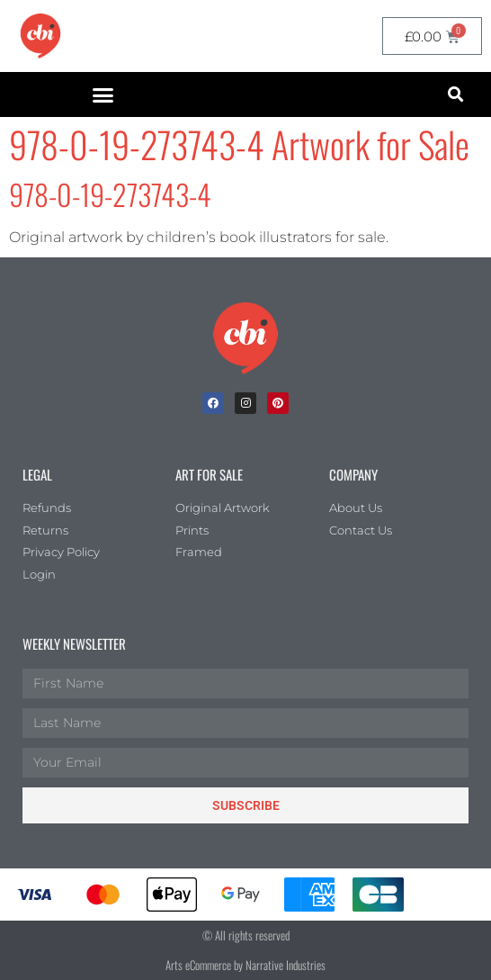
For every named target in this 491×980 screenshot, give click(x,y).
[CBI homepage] (40, 36)
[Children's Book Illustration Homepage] (245, 338)
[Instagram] (245, 403)
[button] (103, 94)
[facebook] (213, 403)
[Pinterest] (278, 403)
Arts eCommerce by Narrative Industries (245, 965)
